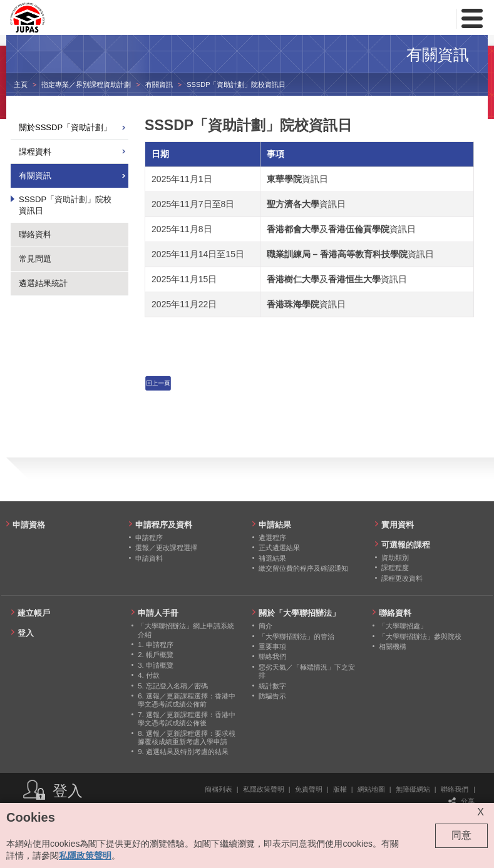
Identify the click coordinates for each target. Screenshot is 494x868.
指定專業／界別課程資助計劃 (86, 84)
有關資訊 (159, 84)
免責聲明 (309, 789)
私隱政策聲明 (264, 789)
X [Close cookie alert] (481, 812)
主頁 (21, 84)
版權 (340, 789)
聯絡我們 (455, 789)
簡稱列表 (219, 789)
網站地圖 (371, 789)
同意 (461, 835)
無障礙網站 (413, 789)
